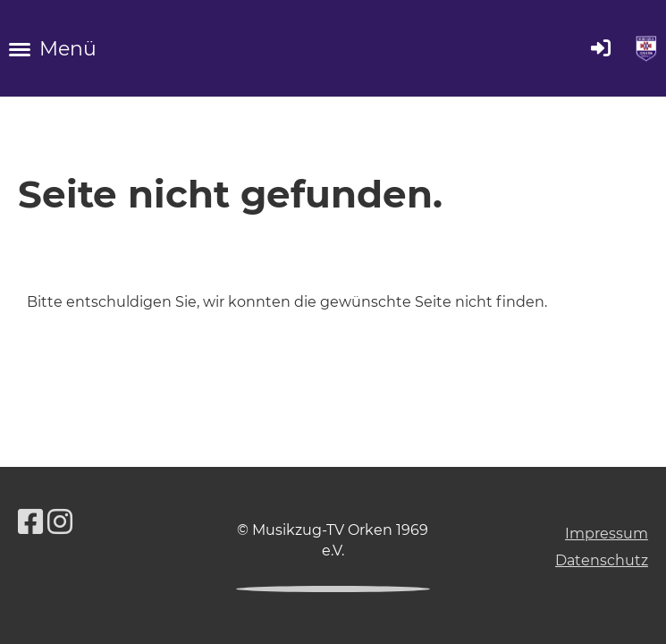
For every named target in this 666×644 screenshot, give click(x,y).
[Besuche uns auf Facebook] (30, 522)
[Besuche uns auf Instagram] (60, 522)
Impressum (607, 534)
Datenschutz (602, 560)
